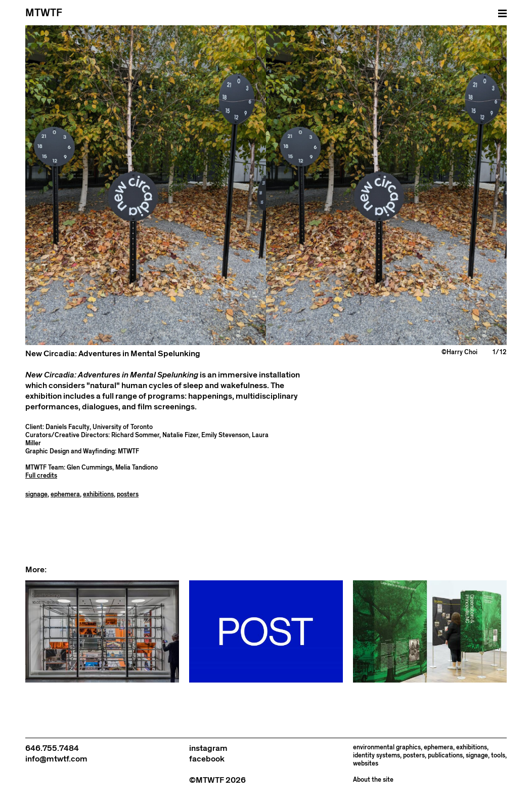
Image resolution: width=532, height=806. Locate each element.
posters (128, 495)
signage (36, 495)
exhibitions (98, 495)
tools (498, 756)
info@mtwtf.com (56, 759)
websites (366, 764)
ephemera (65, 495)
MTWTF (44, 13)
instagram (208, 748)
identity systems (376, 756)
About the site (373, 780)
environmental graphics (387, 748)
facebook (207, 759)
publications (445, 756)
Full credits (41, 476)
